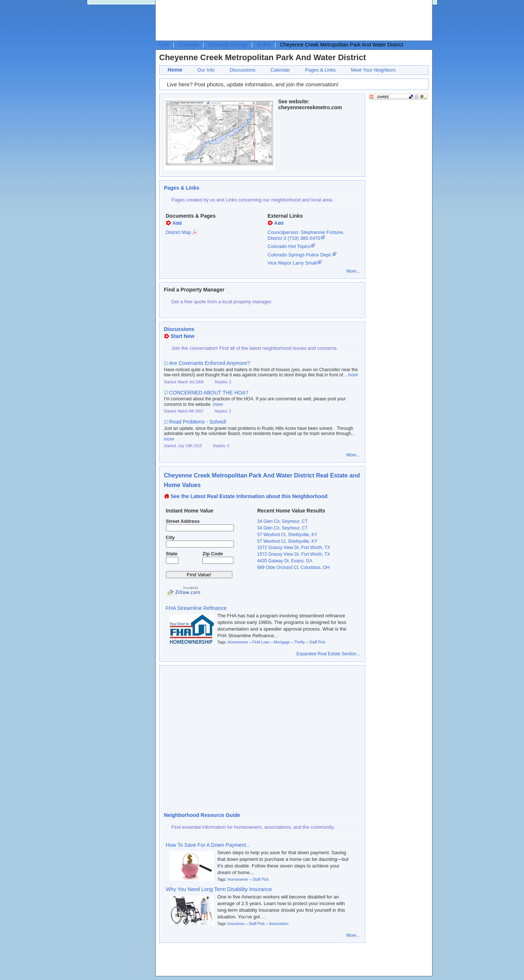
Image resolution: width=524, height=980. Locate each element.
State (172, 554)
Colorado (189, 45)
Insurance (236, 924)
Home (175, 70)
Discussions (242, 70)
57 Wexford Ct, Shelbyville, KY (287, 535)
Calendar (280, 70)
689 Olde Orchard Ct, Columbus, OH (294, 567)
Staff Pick (317, 642)
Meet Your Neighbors (373, 70)
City (171, 537)
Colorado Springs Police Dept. (300, 255)
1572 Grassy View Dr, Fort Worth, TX (294, 548)
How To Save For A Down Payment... (208, 845)
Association (279, 924)
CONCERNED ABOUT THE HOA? (209, 393)
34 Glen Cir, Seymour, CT (283, 521)
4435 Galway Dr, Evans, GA (285, 561)
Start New (183, 336)
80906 (264, 45)
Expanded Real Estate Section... (328, 654)
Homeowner (238, 642)
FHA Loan (261, 642)
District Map (179, 232)
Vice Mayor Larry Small (292, 263)
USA (164, 45)
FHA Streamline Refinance (196, 608)
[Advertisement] (292, 21)
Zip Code (213, 554)
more (353, 375)
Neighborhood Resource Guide (202, 815)
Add (177, 223)
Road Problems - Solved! (198, 422)
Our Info (206, 70)
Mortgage (282, 642)
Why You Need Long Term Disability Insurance (219, 889)
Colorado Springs (228, 45)
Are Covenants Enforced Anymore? (210, 363)
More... (353, 271)
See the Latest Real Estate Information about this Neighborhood (249, 496)
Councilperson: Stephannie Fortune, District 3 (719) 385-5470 (306, 235)
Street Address (183, 521)
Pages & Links (320, 70)
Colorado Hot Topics (289, 246)
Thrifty (300, 642)
